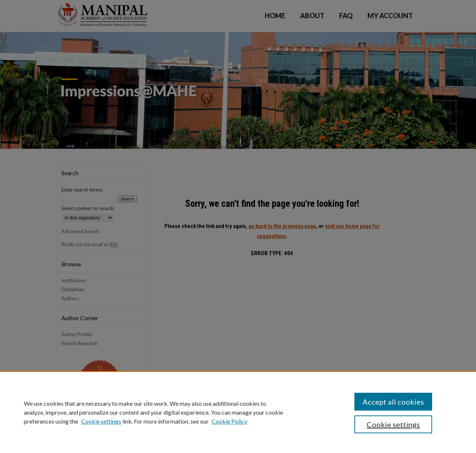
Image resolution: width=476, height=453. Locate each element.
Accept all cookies (393, 402)
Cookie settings (101, 421)
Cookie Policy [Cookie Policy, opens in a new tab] (229, 421)
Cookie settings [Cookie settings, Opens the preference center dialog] (393, 424)
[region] (238, 412)
